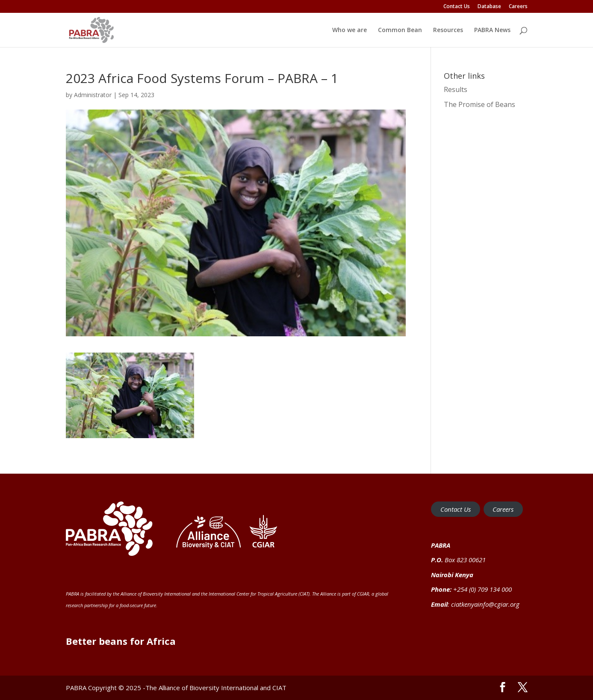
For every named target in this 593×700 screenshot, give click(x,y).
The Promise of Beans (479, 104)
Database (489, 7)
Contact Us (457, 7)
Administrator (93, 95)
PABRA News (492, 30)
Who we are (350, 30)
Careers (518, 7)
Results (456, 89)
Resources (448, 30)
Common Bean (400, 30)
